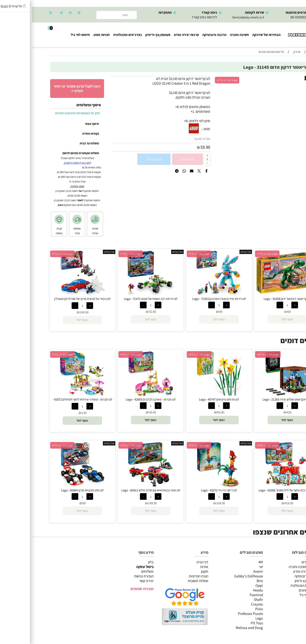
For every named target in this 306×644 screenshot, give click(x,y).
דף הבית (171, 562)
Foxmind (224, 595)
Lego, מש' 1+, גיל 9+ (235, 445)
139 (52, 413)
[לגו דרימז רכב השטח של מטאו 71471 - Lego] (119, 294)
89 (189, 312)
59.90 (173, 147)
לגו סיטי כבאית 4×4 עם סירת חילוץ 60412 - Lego (119, 490)
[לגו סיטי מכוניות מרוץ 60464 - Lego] (51, 486)
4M (229, 562)
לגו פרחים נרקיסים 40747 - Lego (187, 399)
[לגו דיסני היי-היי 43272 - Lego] (187, 486)
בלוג (119, 562)
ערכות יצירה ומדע (155, 35)
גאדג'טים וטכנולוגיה (96, 35)
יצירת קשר (115, 581)
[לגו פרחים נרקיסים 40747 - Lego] (187, 395)
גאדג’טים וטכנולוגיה (272, 585)
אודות (172, 567)
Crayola (225, 604)
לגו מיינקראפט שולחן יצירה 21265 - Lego (256, 399)
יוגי (229, 567)
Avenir (226, 571)
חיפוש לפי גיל (48, 35)
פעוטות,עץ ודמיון (274, 581)
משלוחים (116, 571)
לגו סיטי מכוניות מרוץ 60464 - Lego (51, 490)
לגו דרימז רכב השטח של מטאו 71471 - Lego (119, 299)
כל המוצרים (278, 562)
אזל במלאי (279, 78)
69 (257, 312)
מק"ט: (175, 139)
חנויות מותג (70, 35)
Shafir (227, 599)
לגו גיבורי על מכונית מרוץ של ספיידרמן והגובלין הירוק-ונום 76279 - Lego (51, 301)
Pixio (227, 609)
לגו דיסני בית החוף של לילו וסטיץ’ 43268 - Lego (255, 490)
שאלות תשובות (166, 581)
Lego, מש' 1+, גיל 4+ (99, 354)
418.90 (257, 503)
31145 (166, 139)
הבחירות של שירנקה (235, 35)
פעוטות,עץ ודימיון (126, 35)
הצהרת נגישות (112, 576)
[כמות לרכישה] (175, 159)
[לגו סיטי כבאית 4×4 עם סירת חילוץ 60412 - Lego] (119, 486)
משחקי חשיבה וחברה (271, 567)
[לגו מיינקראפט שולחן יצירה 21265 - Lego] (255, 395)
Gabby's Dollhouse (217, 576)
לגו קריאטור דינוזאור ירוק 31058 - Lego (256, 299)
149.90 (52, 312)
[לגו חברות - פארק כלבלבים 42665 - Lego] (119, 395)
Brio (228, 581)
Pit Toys (225, 623)
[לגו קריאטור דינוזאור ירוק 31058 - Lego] (255, 292)
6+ (154, 121)
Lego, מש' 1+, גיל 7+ (235, 254)
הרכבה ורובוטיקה (183, 35)
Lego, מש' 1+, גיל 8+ (167, 354)
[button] (256, 420)
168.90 (189, 503)
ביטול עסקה (113, 567)
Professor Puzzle (219, 614)
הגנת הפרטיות (167, 576)
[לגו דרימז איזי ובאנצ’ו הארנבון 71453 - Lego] (187, 294)
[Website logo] (271, 33)
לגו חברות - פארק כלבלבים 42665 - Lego (119, 399)
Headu (226, 590)
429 (257, 412)
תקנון (173, 571)
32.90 (121, 312)
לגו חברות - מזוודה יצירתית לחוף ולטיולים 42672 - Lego (51, 402)
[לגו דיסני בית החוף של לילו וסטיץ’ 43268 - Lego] (255, 486)
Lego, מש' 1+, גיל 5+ (31, 354)
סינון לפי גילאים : (167, 121)
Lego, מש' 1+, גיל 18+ (236, 354)
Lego (227, 618)
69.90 (189, 412)
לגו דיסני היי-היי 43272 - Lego (187, 490)
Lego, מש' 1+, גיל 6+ (195, 80)
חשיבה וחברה (208, 35)
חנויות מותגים (276, 590)
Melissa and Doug (217, 628)
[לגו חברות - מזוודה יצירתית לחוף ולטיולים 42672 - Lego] (51, 395)
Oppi (227, 585)
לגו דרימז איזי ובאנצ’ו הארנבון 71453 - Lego (187, 299)
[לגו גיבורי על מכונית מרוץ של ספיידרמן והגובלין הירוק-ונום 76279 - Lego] (51, 294)
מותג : (174, 129)
